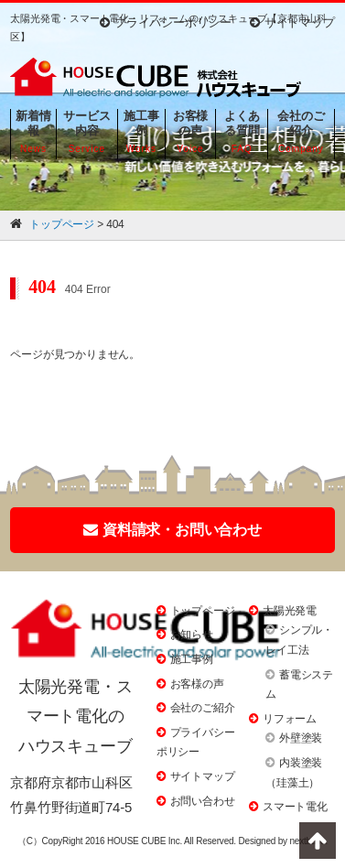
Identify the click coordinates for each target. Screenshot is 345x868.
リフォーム (290, 719)
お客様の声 (197, 684)
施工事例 (192, 659)
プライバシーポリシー (166, 22)
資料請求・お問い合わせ (172, 530)
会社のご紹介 (203, 708)
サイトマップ (292, 22)
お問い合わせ (203, 801)
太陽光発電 (290, 611)
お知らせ (192, 635)
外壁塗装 (301, 738)
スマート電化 (295, 807)
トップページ (203, 611)
